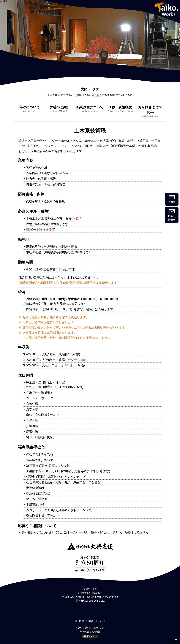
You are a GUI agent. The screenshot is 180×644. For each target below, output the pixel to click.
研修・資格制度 (120, 109)
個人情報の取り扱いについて (90, 621)
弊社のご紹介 (60, 109)
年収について (30, 109)
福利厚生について (90, 109)
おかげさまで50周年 (150, 112)
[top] (176, 640)
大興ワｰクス (90, 89)
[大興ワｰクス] (90, 547)
